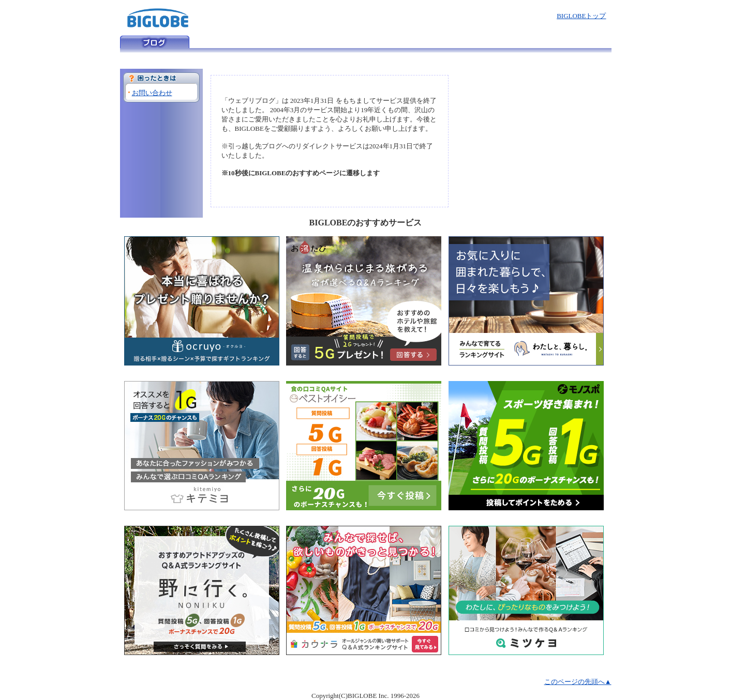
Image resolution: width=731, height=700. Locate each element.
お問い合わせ (152, 93)
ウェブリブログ (155, 42)
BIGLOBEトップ (581, 16)
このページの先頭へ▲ (578, 682)
